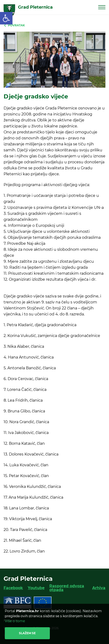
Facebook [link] (13, 588)
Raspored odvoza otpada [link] (67, 588)
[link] (6, 18)
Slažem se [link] (27, 633)
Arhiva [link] (99, 588)
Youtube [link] (36, 588)
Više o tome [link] (15, 621)
